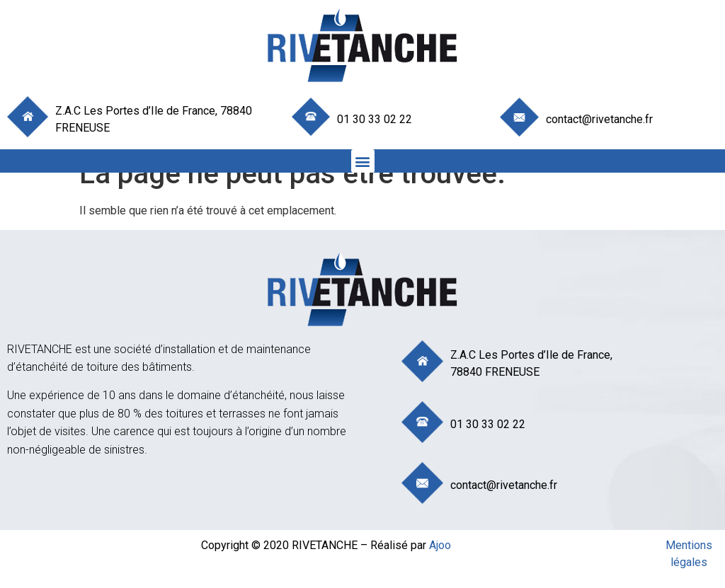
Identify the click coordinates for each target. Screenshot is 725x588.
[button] (363, 161)
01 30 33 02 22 (375, 119)
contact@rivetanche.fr (599, 119)
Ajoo (440, 545)
